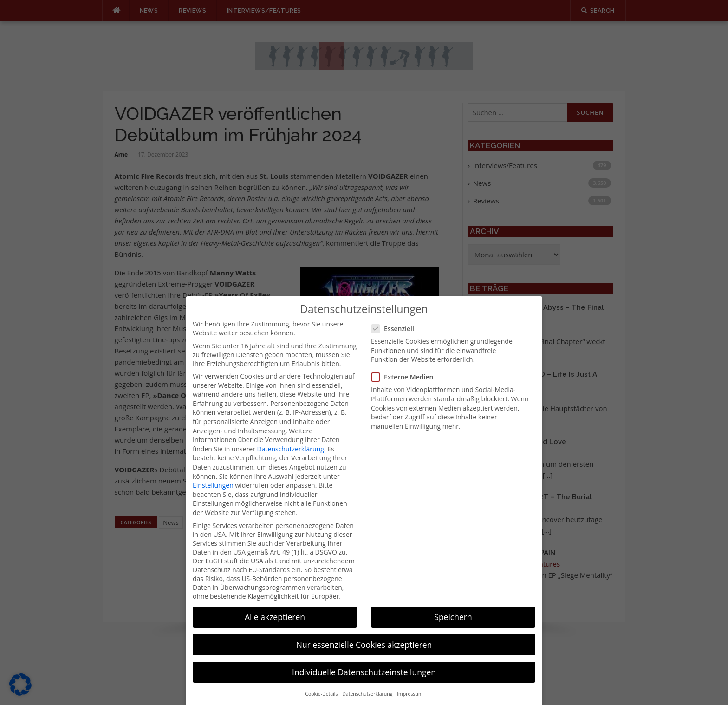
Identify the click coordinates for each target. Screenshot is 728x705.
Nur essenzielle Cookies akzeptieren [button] (364, 633)
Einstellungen (213, 473)
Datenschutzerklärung (291, 437)
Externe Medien (405, 365)
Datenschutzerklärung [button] (367, 682)
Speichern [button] (453, 605)
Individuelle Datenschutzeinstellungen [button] (364, 660)
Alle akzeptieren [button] (275, 605)
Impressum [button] (410, 682)
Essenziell (396, 317)
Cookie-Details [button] (321, 682)
